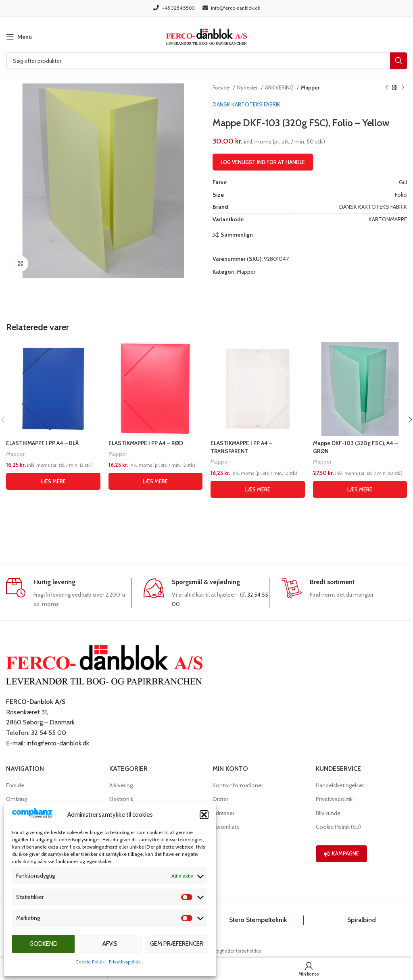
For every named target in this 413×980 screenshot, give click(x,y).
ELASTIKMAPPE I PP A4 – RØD (146, 443)
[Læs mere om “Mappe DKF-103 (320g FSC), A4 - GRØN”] (360, 489)
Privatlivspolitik (125, 962)
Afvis (110, 944)
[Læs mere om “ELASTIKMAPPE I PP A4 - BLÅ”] (53, 481)
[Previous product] (387, 88)
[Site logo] (206, 36)
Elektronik (121, 799)
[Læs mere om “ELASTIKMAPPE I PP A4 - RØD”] (156, 481)
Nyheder (248, 87)
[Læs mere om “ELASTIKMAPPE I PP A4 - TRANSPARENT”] (258, 489)
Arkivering (121, 785)
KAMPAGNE (341, 853)
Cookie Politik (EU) (338, 827)
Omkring (17, 799)
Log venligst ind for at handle (263, 162)
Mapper (310, 87)
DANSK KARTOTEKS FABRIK (246, 104)
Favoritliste (226, 827)
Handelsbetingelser (340, 785)
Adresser (223, 813)
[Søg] (206, 61)
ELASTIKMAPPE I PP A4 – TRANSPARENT (242, 447)
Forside (222, 87)
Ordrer (220, 799)
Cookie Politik (90, 962)
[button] (204, 815)
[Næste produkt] (403, 88)
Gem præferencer (177, 944)
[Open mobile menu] (19, 37)
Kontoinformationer (238, 785)
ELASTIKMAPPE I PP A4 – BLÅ (43, 443)
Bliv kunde (328, 813)
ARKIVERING (280, 87)
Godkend (44, 944)
